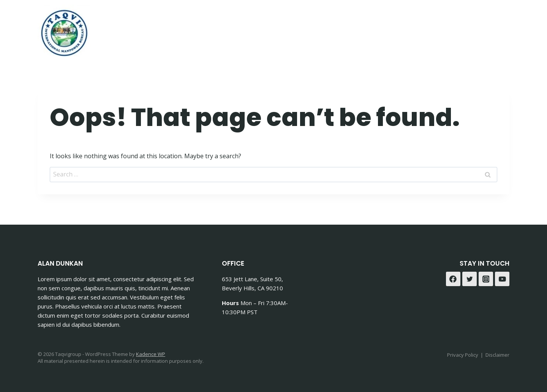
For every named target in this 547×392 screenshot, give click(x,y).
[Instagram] (501, 28)
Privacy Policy (463, 355)
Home (300, 28)
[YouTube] (502, 279)
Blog (450, 28)
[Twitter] (470, 279)
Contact (417, 28)
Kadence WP (151, 354)
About (380, 28)
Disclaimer (497, 355)
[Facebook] (482, 28)
